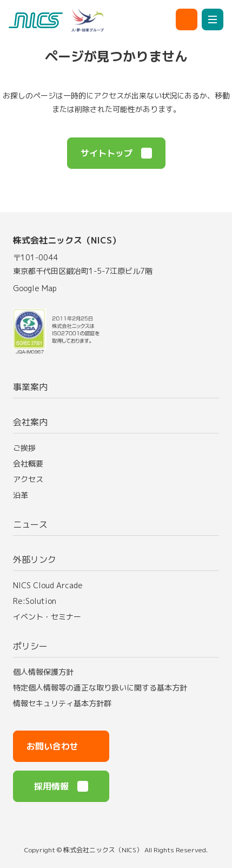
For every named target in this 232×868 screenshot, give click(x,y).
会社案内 (30, 422)
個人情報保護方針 (43, 672)
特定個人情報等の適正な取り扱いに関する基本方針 (100, 688)
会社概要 (28, 463)
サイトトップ (116, 153)
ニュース (30, 524)
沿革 (21, 495)
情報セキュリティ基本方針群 (62, 703)
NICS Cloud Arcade (53, 585)
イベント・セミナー (52, 617)
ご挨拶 (24, 448)
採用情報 (61, 786)
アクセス (28, 479)
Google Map (40, 288)
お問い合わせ (61, 746)
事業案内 (30, 387)
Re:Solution (40, 601)
